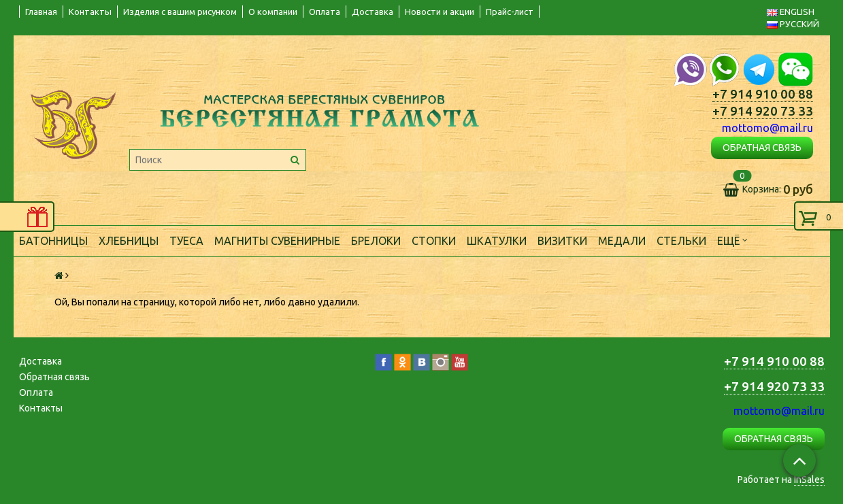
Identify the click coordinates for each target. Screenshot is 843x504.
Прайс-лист (510, 12)
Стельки (681, 241)
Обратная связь (54, 377)
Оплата (325, 12)
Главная (41, 12)
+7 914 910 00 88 (763, 94)
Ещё (732, 240)
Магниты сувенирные (277, 241)
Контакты (90, 12)
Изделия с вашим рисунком (180, 12)
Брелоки (376, 241)
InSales (809, 480)
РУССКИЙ (793, 24)
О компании (273, 12)
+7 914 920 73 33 (763, 111)
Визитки (562, 241)
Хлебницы (129, 241)
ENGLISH (791, 12)
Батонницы (53, 241)
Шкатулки (497, 241)
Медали (622, 241)
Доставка (373, 12)
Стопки (434, 241)
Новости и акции (440, 12)
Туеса (186, 241)
